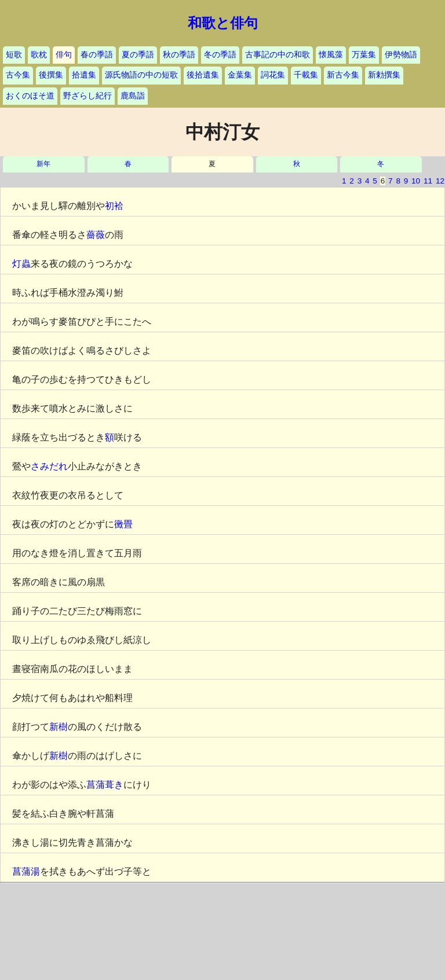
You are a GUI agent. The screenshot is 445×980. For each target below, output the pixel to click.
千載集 (306, 75)
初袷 (114, 206)
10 (416, 181)
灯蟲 (21, 264)
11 (428, 181)
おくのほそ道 (30, 96)
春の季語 (97, 55)
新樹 (59, 727)
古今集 (18, 75)
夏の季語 (138, 55)
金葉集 (240, 75)
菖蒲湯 (26, 871)
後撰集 (51, 75)
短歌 (14, 55)
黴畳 (123, 524)
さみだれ (49, 466)
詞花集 (273, 75)
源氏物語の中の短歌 (141, 75)
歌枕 (39, 55)
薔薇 (96, 235)
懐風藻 (331, 55)
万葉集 (364, 55)
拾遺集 (84, 75)
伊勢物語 (401, 55)
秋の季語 (179, 55)
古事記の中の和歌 (278, 55)
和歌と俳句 (223, 23)
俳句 (64, 55)
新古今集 (343, 75)
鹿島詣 (133, 96)
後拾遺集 (203, 75)
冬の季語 (220, 55)
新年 (43, 164)
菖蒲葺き (105, 785)
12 (440, 181)
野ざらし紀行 (87, 96)
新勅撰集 (384, 75)
